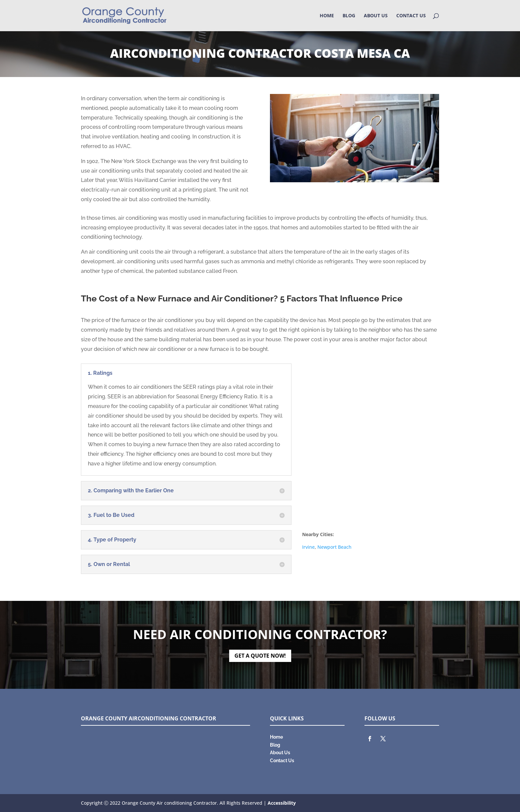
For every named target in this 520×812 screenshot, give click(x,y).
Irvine (308, 547)
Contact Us (411, 16)
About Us (376, 16)
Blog (349, 16)
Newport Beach (334, 547)
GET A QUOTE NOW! (260, 656)
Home (327, 16)
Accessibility (282, 803)
